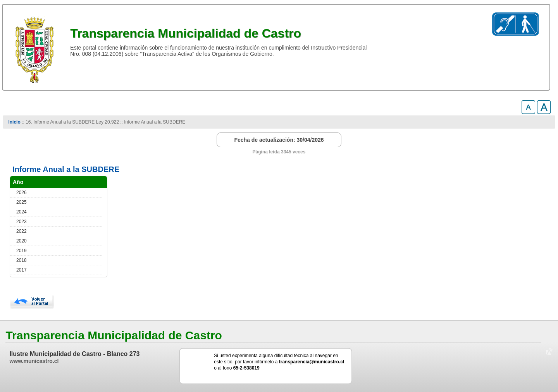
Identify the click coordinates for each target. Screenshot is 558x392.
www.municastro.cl (34, 361)
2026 (22, 193)
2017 (22, 270)
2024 (22, 212)
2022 (22, 231)
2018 (22, 260)
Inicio (14, 122)
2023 (22, 222)
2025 (22, 202)
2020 (22, 241)
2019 (22, 251)
